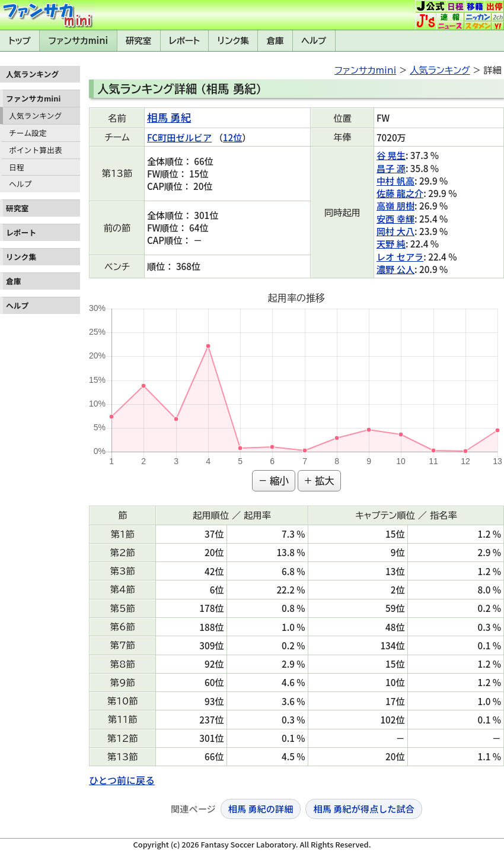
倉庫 (275, 41)
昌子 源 (391, 168)
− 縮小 (274, 481)
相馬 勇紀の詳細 (261, 808)
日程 (17, 167)
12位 (233, 137)
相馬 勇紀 (169, 117)
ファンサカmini (78, 41)
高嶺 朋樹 (395, 205)
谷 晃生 (391, 155)
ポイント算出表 (36, 150)
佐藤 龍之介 (400, 193)
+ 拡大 (319, 481)
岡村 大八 (395, 231)
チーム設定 (28, 133)
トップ (20, 41)
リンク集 (233, 41)
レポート (184, 41)
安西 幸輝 (395, 218)
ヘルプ (314, 41)
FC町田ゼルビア (179, 137)
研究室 (138, 41)
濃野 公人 (395, 269)
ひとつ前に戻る (122, 780)
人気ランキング (35, 115)
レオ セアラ (400, 256)
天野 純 (391, 243)
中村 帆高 (395, 180)
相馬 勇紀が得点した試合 (363, 808)
